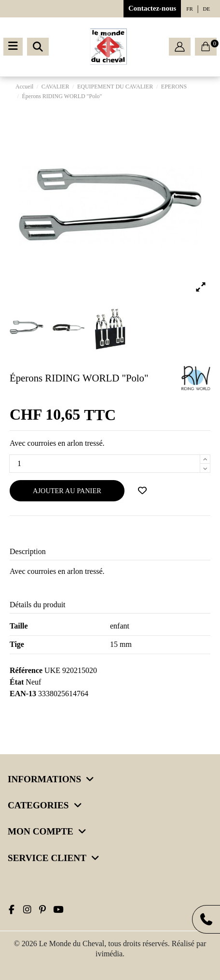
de (207, 9)
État (17, 682)
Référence (26, 670)
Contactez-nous (152, 8)
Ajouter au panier (67, 491)
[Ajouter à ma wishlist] (142, 491)
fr (189, 9)
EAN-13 (23, 694)
